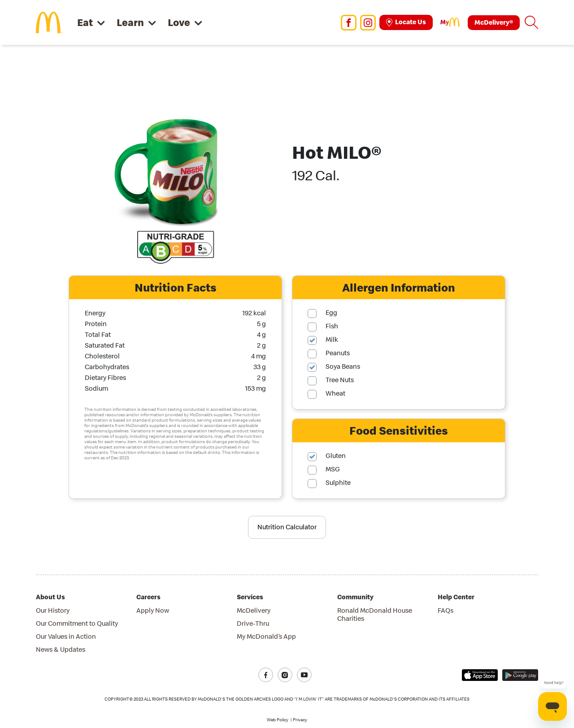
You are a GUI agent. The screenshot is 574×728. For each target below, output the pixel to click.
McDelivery (254, 610)
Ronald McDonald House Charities (375, 614)
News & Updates (61, 649)
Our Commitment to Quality (77, 623)
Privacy (300, 720)
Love (179, 22)
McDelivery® (494, 22)
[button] (531, 22)
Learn (130, 22)
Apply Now (153, 610)
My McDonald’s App (266, 636)
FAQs (446, 610)
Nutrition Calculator (287, 527)
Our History (53, 610)
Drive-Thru (253, 623)
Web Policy (278, 720)
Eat (85, 22)
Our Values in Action (66, 636)
